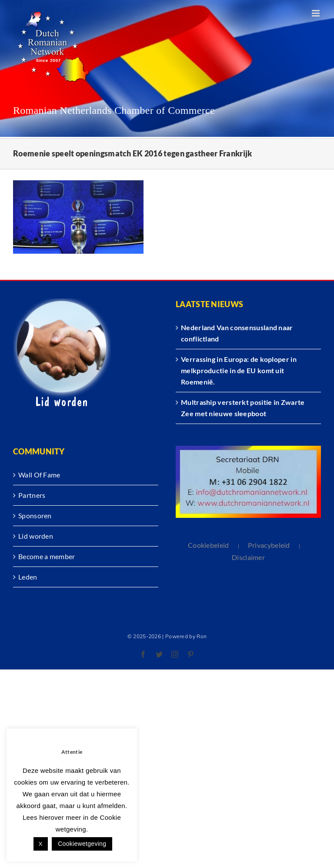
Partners (32, 495)
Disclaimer (248, 557)
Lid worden (36, 536)
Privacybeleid (269, 545)
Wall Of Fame (39, 475)
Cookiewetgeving (82, 844)
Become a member (47, 556)
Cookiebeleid (209, 545)
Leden (28, 577)
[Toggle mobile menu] (316, 13)
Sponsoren (35, 515)
